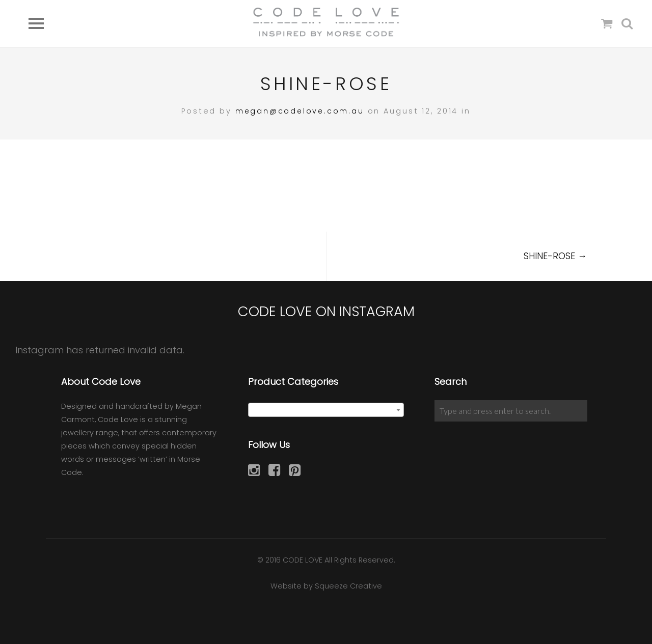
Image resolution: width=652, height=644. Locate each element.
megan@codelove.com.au (299, 111)
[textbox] (326, 410)
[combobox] (326, 410)
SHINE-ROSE (555, 256)
